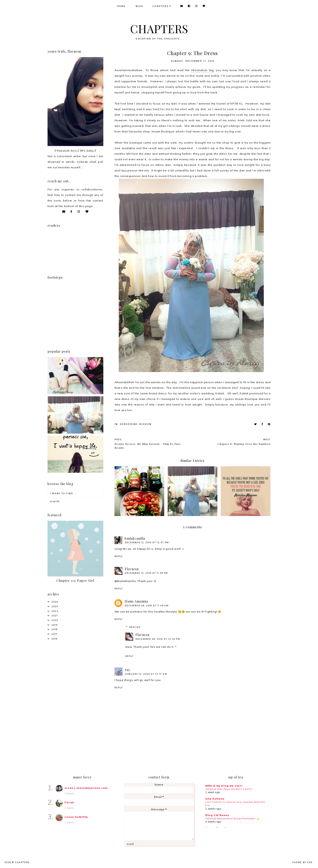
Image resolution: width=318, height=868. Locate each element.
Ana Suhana (215, 799)
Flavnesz (132, 569)
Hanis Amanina (136, 601)
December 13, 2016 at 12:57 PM (147, 542)
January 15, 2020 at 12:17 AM (146, 674)
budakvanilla (135, 538)
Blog (140, 6)
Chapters (160, 6)
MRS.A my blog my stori (224, 786)
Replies (135, 627)
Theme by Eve (302, 862)
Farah (69, 802)
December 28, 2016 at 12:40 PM (158, 639)
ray (127, 670)
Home (121, 6)
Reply (119, 556)
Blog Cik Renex (217, 815)
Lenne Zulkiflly (76, 817)
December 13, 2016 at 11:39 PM (146, 573)
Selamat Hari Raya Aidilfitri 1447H (228, 789)
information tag (202, 70)
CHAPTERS (159, 29)
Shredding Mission (136, 424)
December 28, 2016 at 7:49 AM (147, 606)
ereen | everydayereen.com (86, 788)
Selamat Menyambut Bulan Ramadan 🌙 (232, 819)
